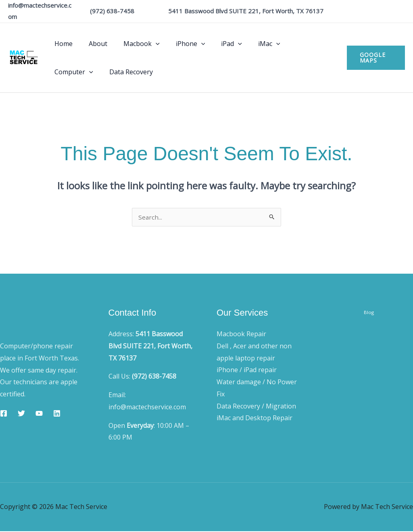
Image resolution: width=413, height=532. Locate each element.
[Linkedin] (57, 414)
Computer (294, 44)
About (93, 44)
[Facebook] (4, 414)
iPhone (179, 44)
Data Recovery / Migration (256, 407)
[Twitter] (21, 414)
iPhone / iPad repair (247, 371)
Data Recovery (75, 72)
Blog (369, 315)
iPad (217, 44)
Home (62, 44)
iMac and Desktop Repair (254, 419)
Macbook (133, 44)
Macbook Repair (241, 335)
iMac (251, 44)
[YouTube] (39, 414)
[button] (148, 44)
